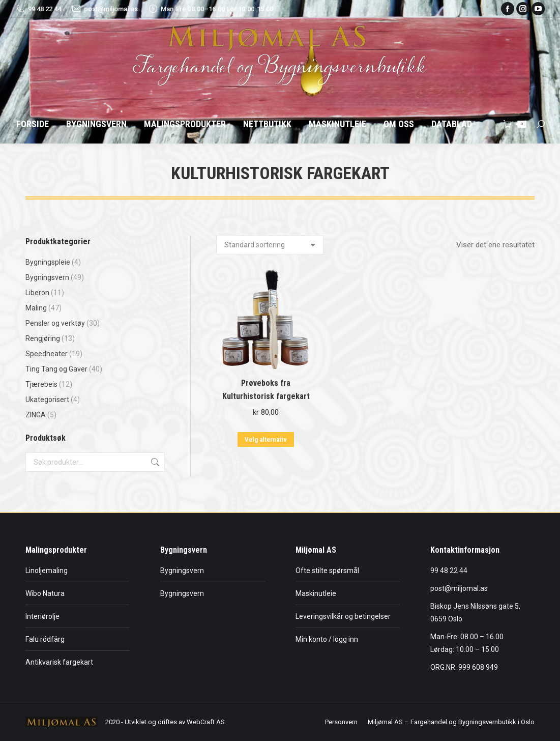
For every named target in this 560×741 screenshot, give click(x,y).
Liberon (37, 293)
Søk (154, 462)
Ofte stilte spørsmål (327, 571)
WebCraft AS (206, 722)
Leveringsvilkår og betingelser (343, 616)
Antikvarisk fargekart (59, 662)
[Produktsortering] (270, 245)
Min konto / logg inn (327, 639)
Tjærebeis (41, 384)
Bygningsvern (47, 277)
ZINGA (36, 415)
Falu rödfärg (45, 639)
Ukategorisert (47, 400)
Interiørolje (42, 616)
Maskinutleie (316, 593)
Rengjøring (43, 338)
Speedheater (47, 354)
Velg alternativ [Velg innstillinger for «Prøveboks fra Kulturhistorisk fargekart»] (266, 439)
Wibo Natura (45, 593)
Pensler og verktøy (55, 323)
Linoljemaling (47, 571)
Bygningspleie (48, 262)
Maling (36, 308)
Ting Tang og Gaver (56, 369)
